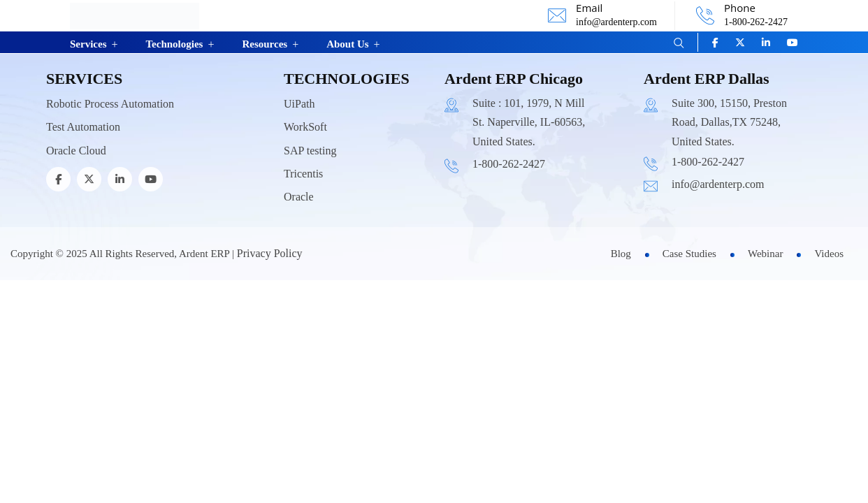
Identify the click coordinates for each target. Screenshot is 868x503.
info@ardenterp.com (616, 22)
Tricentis (303, 174)
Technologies (174, 44)
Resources (265, 44)
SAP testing (310, 151)
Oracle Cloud (76, 151)
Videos (829, 254)
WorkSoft (305, 127)
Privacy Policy (270, 253)
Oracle (299, 197)
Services (88, 44)
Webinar (765, 254)
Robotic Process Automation (110, 104)
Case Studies (689, 254)
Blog (621, 254)
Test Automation (83, 127)
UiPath (299, 104)
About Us (347, 44)
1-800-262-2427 (756, 22)
